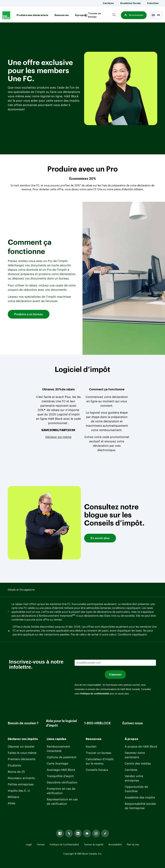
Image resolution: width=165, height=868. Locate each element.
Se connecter (134, 15)
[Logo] (6, 15)
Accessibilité (115, 845)
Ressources (62, 15)
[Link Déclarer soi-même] (58, 437)
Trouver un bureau (99, 753)
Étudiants (14, 766)
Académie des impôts (140, 798)
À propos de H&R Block (141, 747)
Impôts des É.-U (19, 791)
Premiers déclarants (22, 759)
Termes (41, 845)
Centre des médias (138, 764)
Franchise (153, 3)
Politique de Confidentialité (64, 845)
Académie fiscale (130, 3)
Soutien (91, 747)
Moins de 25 (16, 772)
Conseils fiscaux (97, 770)
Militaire (13, 797)
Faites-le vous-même (22, 753)
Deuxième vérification (62, 782)
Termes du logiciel (94, 845)
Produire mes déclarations (32, 15)
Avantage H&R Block (61, 770)
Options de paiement (62, 757)
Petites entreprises (21, 784)
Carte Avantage (57, 764)
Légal (29, 845)
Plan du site (133, 845)
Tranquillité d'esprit (60, 776)
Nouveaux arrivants (21, 778)
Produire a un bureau (29, 314)
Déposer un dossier (21, 747)
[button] (134, 15)
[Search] (114, 15)
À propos (81, 15)
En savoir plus (100, 538)
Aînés (12, 803)
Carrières (108, 3)
